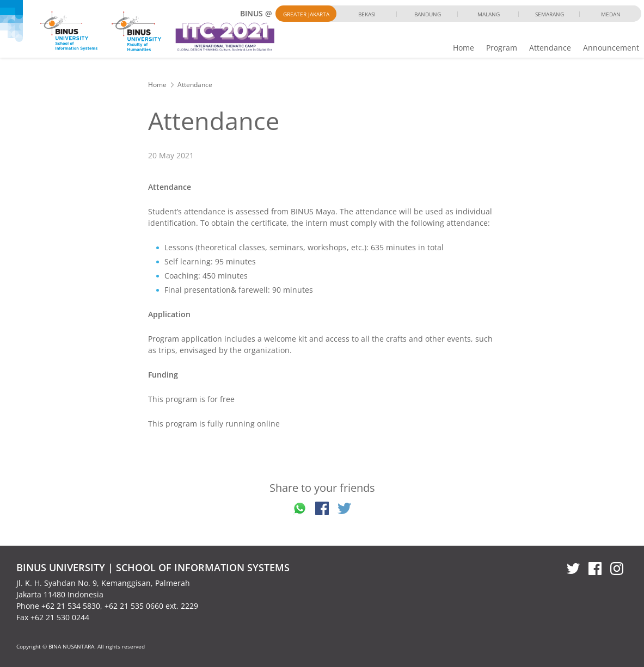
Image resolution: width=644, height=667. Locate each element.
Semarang (550, 14)
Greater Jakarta (306, 14)
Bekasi (367, 14)
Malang (489, 14)
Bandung (428, 14)
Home (464, 48)
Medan (611, 14)
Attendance (550, 48)
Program (502, 48)
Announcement (611, 48)
